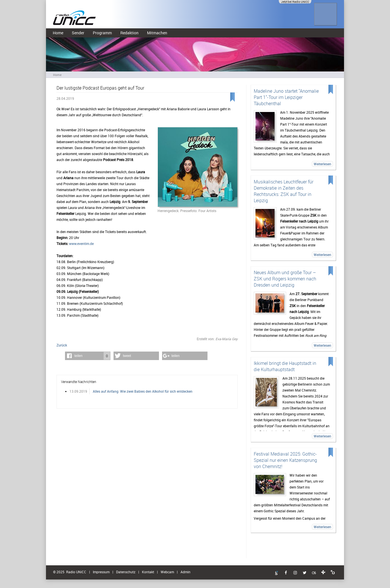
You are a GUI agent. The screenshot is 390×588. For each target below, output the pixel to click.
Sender (78, 33)
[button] (88, 356)
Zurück (62, 345)
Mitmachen (157, 33)
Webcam (167, 572)
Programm (102, 33)
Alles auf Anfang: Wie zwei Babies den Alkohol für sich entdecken (143, 391)
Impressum (101, 572)
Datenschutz (126, 572)
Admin (185, 572)
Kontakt (148, 572)
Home (58, 33)
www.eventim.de (81, 244)
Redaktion (129, 33)
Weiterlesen (322, 164)
